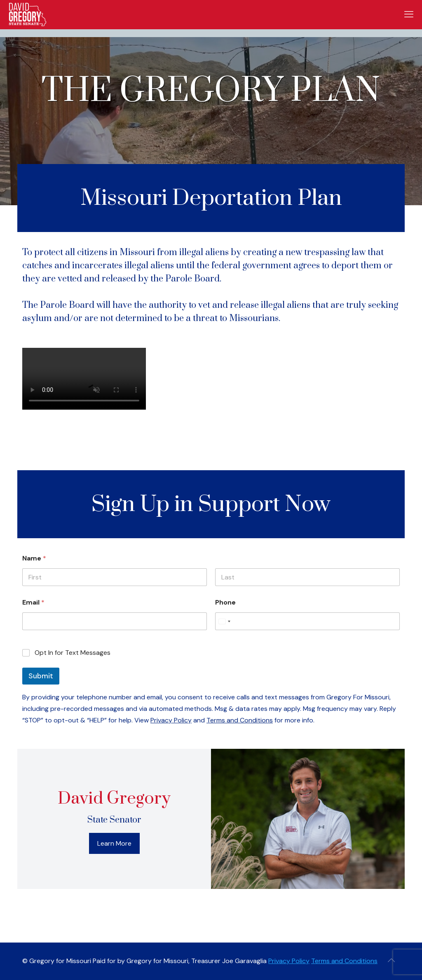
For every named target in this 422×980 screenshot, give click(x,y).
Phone (225, 602)
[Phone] (307, 621)
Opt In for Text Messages (73, 653)
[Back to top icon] (391, 960)
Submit (41, 676)
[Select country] (224, 621)
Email (33, 602)
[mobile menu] (409, 14)
